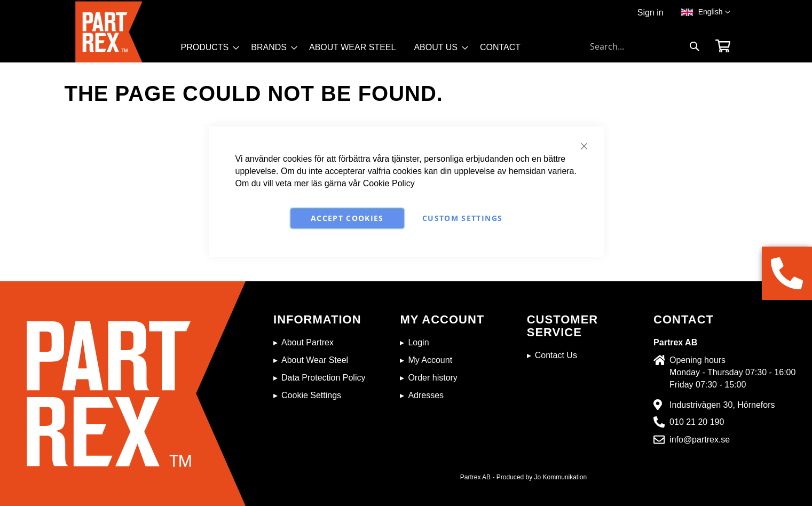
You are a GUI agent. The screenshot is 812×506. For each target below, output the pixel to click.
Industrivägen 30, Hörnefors (722, 405)
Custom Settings (462, 218)
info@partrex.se (700, 440)
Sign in (651, 13)
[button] (714, 12)
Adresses (426, 395)
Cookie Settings (311, 395)
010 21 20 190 (697, 422)
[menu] (356, 51)
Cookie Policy (389, 183)
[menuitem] (207, 48)
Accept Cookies (347, 218)
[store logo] (125, 32)
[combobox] (645, 46)
